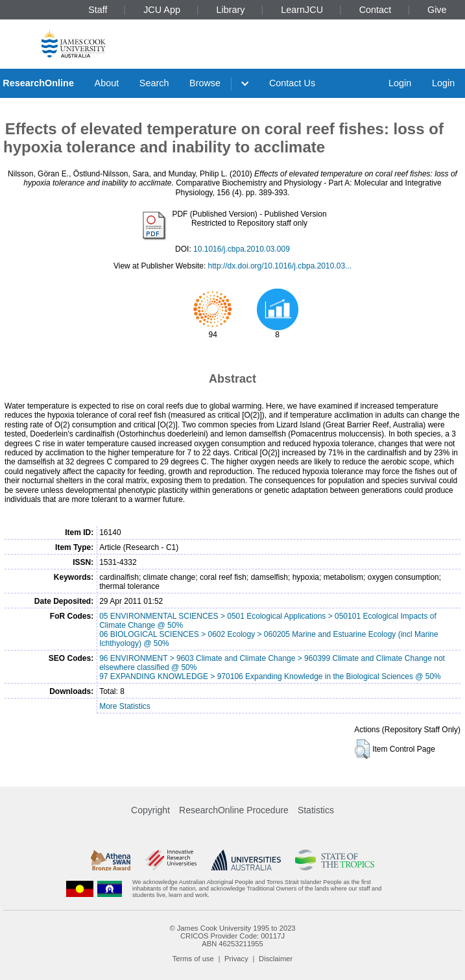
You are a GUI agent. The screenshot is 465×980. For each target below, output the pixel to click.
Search (154, 83)
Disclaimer (276, 959)
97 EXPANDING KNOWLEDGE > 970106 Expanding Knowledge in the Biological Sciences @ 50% (270, 676)
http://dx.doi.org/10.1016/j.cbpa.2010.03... (280, 266)
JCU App (162, 10)
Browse (205, 83)
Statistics (316, 810)
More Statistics (125, 706)
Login (400, 83)
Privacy (236, 959)
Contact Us (292, 83)
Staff (98, 10)
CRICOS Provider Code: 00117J (232, 936)
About (107, 83)
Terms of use (193, 959)
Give (437, 10)
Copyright (150, 810)
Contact (376, 10)
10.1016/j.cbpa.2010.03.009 (242, 249)
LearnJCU (302, 10)
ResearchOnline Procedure (234, 810)
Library (231, 10)
